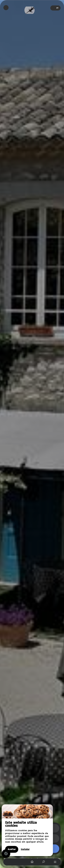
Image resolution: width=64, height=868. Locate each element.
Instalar (25, 849)
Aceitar (12, 849)
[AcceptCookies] (6, 854)
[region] (27, 830)
